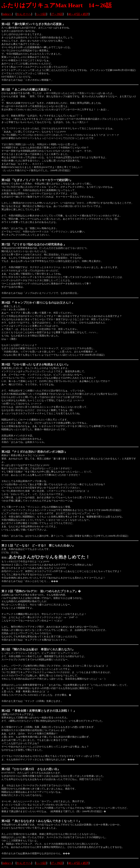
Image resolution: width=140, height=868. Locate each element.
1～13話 (41, 14)
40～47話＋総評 (78, 14)
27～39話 (57, 14)
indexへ (7, 14)
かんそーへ (24, 14)
